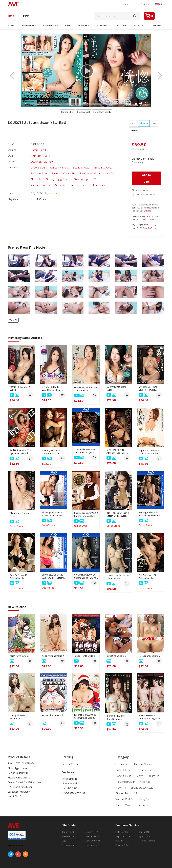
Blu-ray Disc (51, 178)
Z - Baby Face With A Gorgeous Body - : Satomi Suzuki (52, 453)
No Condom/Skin (60, 167)
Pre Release (29, 26)
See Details (145, 212)
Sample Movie (33, 178)
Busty (28, 167)
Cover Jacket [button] (83, 112)
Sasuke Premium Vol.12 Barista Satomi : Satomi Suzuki (86, 515)
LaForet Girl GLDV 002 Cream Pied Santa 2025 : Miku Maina (86, 717)
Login (126, 4)
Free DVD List (150, 229)
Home (11, 26)
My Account (145, 829)
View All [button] (13, 321)
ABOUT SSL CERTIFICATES (17, 837)
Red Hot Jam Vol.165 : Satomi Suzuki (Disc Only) (118, 515)
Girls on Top (56, 173)
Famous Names (51, 162)
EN (160, 4)
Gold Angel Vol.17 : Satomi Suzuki (19, 577)
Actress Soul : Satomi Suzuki (20, 389)
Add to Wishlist (141, 191)
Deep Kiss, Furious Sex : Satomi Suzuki (86, 390)
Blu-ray (82, 26)
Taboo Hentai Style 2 (85, 656)
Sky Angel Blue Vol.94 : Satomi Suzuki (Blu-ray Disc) (85, 452)
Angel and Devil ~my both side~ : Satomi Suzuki (149, 453)
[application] (86, 71)
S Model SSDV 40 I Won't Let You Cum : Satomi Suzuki (52, 389)
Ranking (102, 26)
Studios (139, 26)
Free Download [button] (102, 112)
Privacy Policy (123, 839)
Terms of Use (68, 839)
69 (69, 173)
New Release (50, 26)
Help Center (143, 4)
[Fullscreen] (146, 104)
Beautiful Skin (112, 162)
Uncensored (32, 162)
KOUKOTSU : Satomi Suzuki (116, 389)
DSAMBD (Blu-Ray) (35, 158)
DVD (11, 16)
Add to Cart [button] (146, 179)
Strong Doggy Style (35, 173)
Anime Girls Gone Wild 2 (53, 717)
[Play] (86, 71)
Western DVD (69, 829)
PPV (26, 16)
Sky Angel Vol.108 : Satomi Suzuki (148, 577)
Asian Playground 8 (19, 656)
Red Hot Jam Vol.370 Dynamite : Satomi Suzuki (20, 453)
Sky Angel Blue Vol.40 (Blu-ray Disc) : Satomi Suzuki (53, 577)
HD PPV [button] (134, 131)
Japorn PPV (92, 823)
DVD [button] (133, 123)
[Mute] (141, 104)
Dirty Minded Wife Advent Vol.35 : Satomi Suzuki (118, 452)
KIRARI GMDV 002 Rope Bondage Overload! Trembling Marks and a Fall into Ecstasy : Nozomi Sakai (118, 718)
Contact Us (144, 823)
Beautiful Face (71, 162)
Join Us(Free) (93, 834)
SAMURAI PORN (34, 153)
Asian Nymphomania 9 (53, 656)
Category (157, 26)
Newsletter (92, 839)
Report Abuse (123, 829)
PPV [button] (155, 123)
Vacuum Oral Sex (83, 173)
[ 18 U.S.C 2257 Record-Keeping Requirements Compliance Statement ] (128, 860)
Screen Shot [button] (67, 112)
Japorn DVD (68, 823)
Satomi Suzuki (33, 148)
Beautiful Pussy (91, 162)
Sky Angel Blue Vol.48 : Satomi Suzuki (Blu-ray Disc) (150, 515)
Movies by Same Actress (27, 338)
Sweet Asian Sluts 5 (116, 656)
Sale (68, 26)
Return (119, 834)
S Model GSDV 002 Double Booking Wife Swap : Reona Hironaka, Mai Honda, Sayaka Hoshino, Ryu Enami (150, 718)
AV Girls (122, 26)
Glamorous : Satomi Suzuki (19, 515)
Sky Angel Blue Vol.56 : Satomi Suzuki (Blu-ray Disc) (53, 515)
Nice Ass (78, 167)
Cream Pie (41, 167)
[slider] (77, 104)
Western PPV (93, 829)
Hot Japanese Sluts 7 (149, 656)
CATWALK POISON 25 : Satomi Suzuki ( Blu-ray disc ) (86, 577)
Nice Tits (91, 167)
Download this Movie (144, 195)
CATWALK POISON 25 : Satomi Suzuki (118, 578)
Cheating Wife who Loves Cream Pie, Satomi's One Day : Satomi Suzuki (148, 389)
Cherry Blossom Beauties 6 (18, 717)
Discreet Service (147, 834)
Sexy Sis (101, 173)
